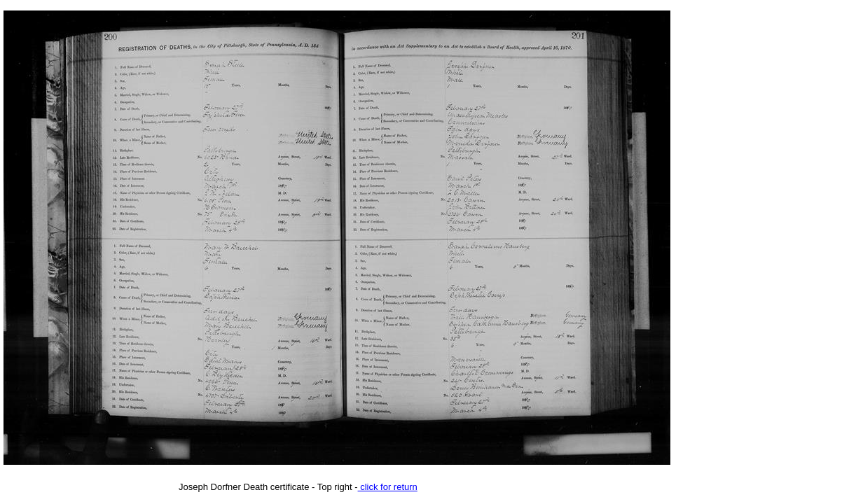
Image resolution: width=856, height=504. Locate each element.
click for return (388, 487)
